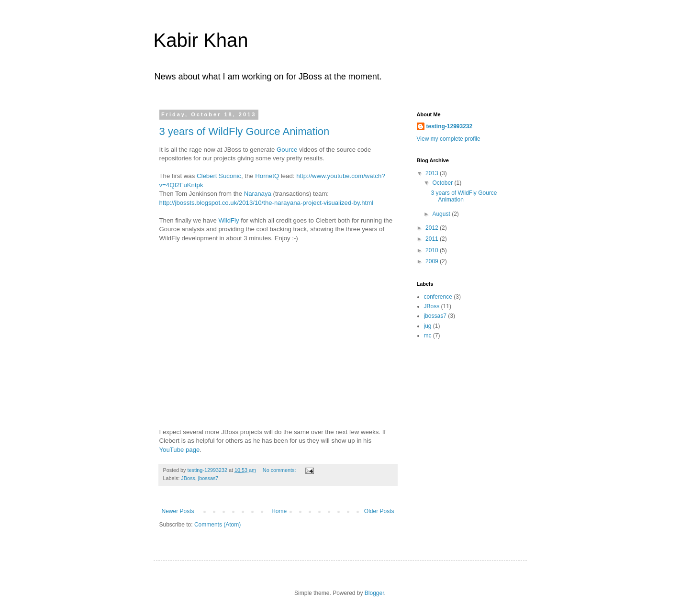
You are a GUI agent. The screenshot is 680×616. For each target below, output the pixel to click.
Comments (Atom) (217, 525)
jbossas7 (208, 478)
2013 (433, 173)
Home (279, 511)
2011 (433, 239)
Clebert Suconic (219, 176)
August (442, 214)
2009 (433, 261)
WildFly (229, 220)
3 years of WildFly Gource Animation (245, 131)
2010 (433, 250)
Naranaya (258, 194)
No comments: (280, 470)
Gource (287, 150)
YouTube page (180, 450)
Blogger (374, 593)
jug (428, 326)
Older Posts (379, 511)
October (443, 183)
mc (428, 336)
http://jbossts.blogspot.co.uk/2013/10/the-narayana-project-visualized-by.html (267, 203)
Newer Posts (178, 511)
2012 (433, 228)
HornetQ (267, 176)
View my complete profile (449, 139)
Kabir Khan (201, 40)
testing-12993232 (450, 126)
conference (438, 297)
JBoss (188, 478)
